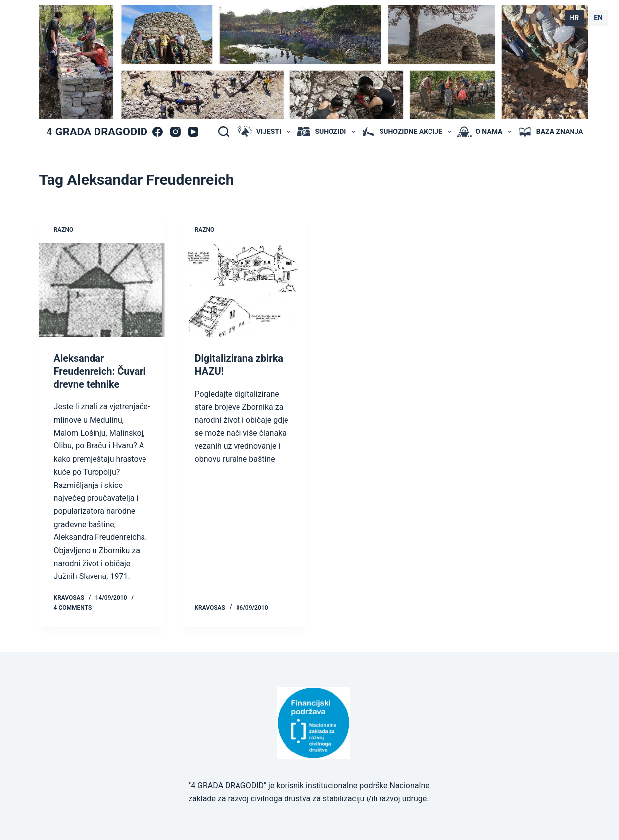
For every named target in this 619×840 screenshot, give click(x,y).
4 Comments (73, 608)
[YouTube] (193, 132)
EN (598, 18)
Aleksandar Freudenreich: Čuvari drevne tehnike (100, 371)
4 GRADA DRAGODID (97, 132)
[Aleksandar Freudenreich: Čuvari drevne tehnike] (102, 290)
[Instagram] (175, 132)
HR (574, 18)
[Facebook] (158, 132)
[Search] (224, 132)
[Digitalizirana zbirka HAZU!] (243, 290)
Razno (64, 230)
